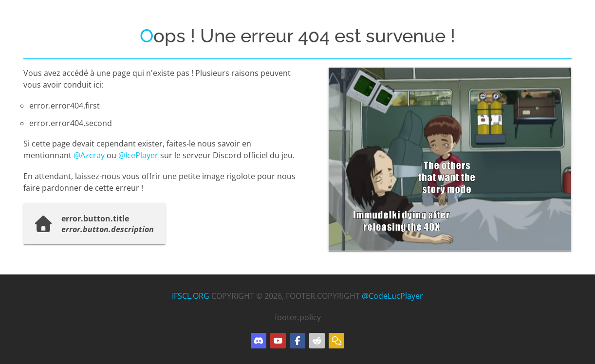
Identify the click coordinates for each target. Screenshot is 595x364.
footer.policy (298, 317)
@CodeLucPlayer (392, 296)
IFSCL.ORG (191, 296)
